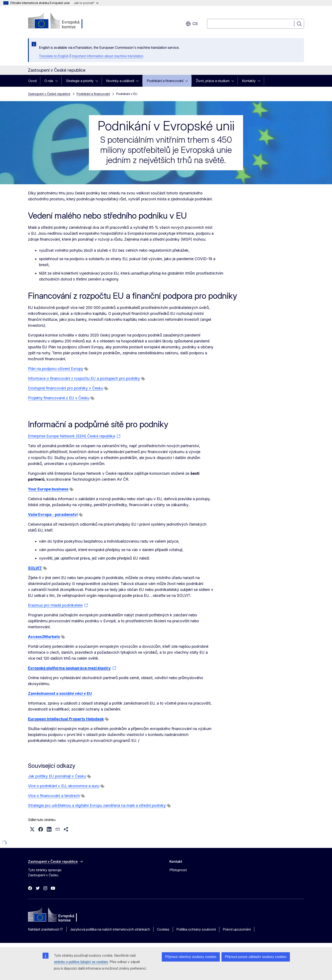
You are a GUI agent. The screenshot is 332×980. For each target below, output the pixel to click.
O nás (49, 81)
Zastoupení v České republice (49, 94)
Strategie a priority (80, 81)
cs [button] (192, 24)
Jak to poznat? (86, 3)
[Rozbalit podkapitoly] (58, 81)
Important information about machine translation (107, 56)
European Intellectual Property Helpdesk (66, 719)
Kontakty (249, 81)
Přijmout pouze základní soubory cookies (256, 957)
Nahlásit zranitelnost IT (46, 929)
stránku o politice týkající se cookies (81, 962)
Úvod (32, 81)
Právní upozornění (237, 929)
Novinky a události (120, 81)
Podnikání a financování (165, 81)
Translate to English (54, 56)
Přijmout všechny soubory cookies (191, 957)
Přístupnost (178, 870)
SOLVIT (35, 568)
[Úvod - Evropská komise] (62, 21)
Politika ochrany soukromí (196, 929)
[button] (32, 829)
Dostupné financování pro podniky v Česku (66, 388)
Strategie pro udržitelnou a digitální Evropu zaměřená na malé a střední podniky (97, 805)
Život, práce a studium (213, 81)
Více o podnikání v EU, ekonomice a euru (64, 786)
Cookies (163, 929)
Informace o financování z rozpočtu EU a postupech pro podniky (84, 378)
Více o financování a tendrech (54, 796)
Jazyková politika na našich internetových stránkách (110, 929)
